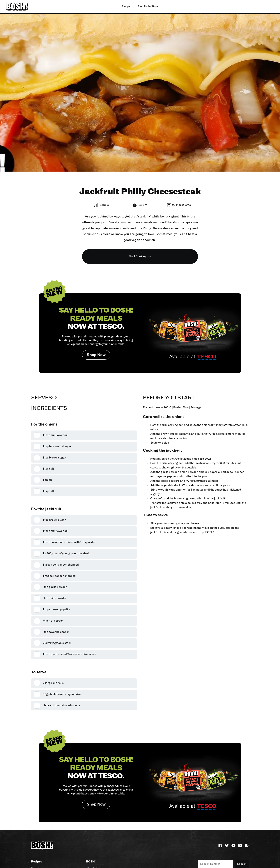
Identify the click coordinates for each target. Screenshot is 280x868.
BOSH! (91, 862)
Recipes (37, 862)
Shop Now (96, 355)
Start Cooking (137, 257)
